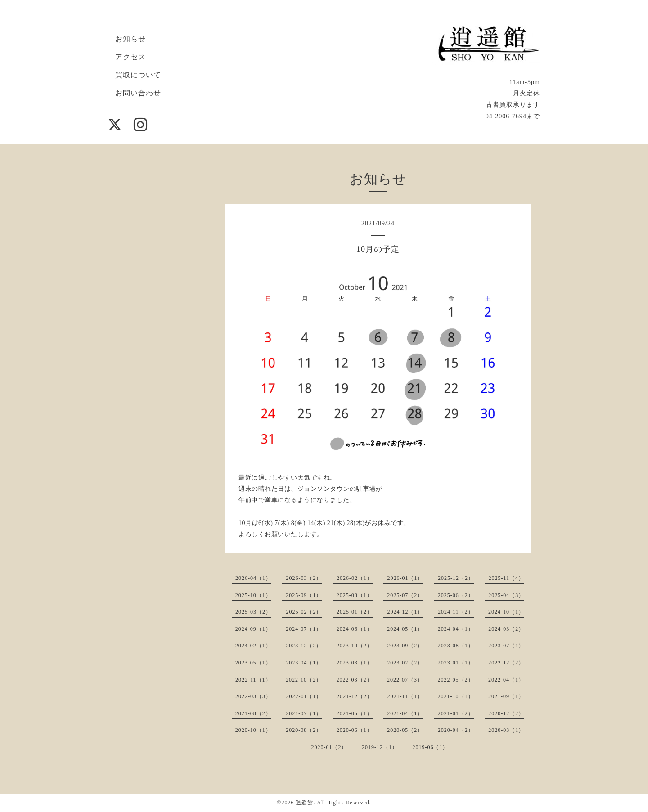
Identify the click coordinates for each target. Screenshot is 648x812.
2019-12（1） (380, 747)
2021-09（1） (506, 696)
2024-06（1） (355, 629)
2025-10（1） (253, 595)
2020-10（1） (253, 730)
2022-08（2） (355, 680)
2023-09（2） (405, 646)
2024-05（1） (405, 629)
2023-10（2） (355, 646)
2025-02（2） (304, 612)
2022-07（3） (405, 680)
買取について (138, 75)
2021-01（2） (456, 713)
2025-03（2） (253, 612)
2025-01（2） (355, 612)
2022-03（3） (253, 696)
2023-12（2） (304, 646)
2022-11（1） (253, 680)
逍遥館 (304, 803)
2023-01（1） (456, 663)
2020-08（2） (304, 730)
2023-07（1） (506, 646)
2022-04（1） (506, 680)
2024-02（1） (253, 646)
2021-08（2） (253, 713)
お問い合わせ (138, 93)
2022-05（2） (456, 680)
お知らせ (130, 39)
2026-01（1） (405, 578)
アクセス (130, 57)
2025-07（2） (405, 595)
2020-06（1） (355, 730)
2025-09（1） (304, 595)
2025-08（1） (355, 595)
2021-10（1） (456, 696)
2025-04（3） (506, 595)
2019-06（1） (431, 747)
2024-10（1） (506, 612)
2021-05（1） (355, 713)
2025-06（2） (456, 595)
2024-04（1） (456, 629)
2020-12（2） (506, 713)
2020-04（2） (456, 730)
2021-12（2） (355, 696)
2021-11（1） (405, 696)
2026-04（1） (253, 578)
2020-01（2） (329, 747)
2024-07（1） (304, 629)
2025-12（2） (456, 578)
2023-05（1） (253, 663)
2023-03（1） (355, 663)
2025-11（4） (506, 578)
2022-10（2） (304, 680)
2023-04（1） (304, 663)
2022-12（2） (506, 663)
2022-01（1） (304, 696)
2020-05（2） (405, 730)
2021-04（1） (405, 713)
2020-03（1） (506, 730)
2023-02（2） (405, 663)
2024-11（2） (456, 612)
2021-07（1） (304, 713)
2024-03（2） (506, 629)
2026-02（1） (355, 578)
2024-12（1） (405, 612)
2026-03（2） (304, 578)
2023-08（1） (456, 646)
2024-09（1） (253, 629)
